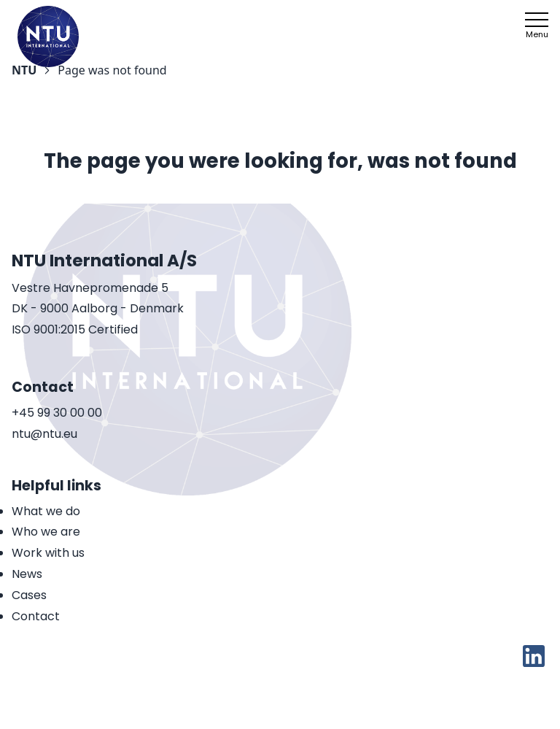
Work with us (48, 553)
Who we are (46, 532)
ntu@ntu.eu (44, 435)
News (27, 574)
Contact (36, 616)
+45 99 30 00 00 (57, 413)
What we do (46, 511)
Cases (29, 595)
